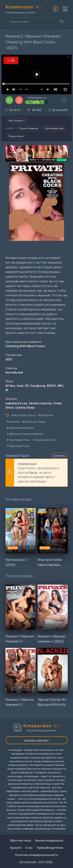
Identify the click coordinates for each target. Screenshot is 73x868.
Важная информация (49, 840)
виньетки (47, 415)
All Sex (10, 386)
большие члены (35, 422)
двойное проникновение (26, 434)
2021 (9, 359)
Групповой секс (55, 128)
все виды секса (25, 415)
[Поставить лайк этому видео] (9, 100)
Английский (14, 372)
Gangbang (38, 386)
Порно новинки (29, 128)
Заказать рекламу (36, 740)
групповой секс (20, 440)
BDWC (51, 386)
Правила (16, 848)
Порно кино (16, 136)
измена (15, 422)
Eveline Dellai (25, 408)
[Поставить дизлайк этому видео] (19, 100)
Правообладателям (50, 848)
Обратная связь (21, 840)
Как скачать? (17, 121)
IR (7, 390)
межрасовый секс (22, 428)
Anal (20, 386)
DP (27, 386)
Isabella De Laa (16, 403)
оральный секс (20, 446)
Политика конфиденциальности (36, 855)
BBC (60, 386)
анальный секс (46, 440)
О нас (29, 848)
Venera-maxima (40, 403)
